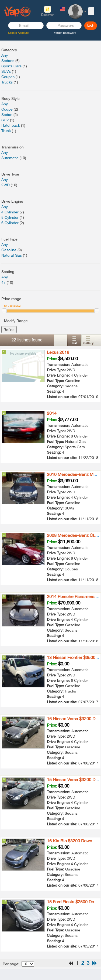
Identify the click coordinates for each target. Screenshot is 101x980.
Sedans (8, 61)
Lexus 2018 (58, 352)
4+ (4, 282)
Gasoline (9, 250)
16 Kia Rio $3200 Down (69, 841)
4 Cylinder (10, 212)
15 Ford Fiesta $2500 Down (73, 902)
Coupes (8, 77)
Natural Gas (12, 255)
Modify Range (16, 321)
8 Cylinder (10, 217)
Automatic (10, 158)
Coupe (7, 109)
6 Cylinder (10, 223)
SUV (5, 120)
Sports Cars (11, 66)
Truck (6, 131)
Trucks (7, 82)
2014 (52, 413)
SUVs (6, 71)
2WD (6, 185)
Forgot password (65, 33)
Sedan (7, 115)
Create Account (18, 33)
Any (5, 55)
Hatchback (11, 125)
